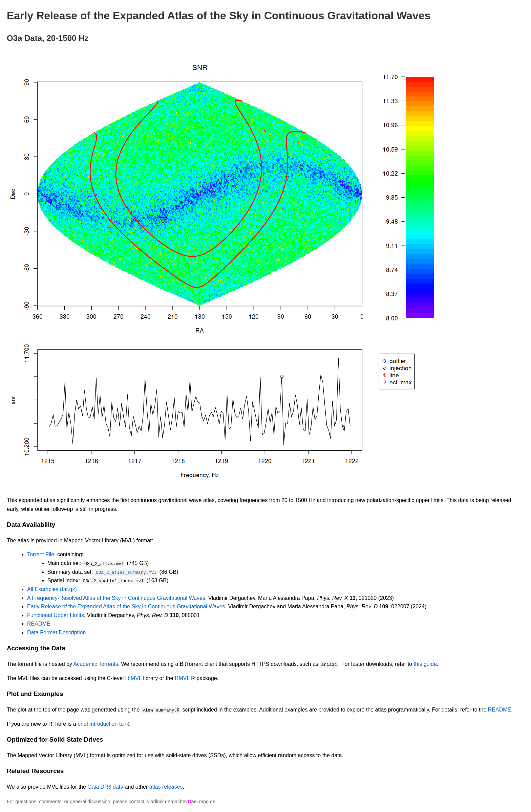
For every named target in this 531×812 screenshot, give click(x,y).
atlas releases (166, 786)
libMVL (133, 678)
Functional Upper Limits (56, 615)
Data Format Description (56, 632)
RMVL (182, 678)
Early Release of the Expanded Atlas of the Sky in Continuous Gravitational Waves (126, 606)
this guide (425, 664)
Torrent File (41, 554)
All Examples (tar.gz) (52, 589)
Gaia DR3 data (105, 786)
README (39, 624)
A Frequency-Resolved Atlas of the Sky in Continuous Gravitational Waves (116, 598)
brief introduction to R (103, 724)
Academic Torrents (96, 664)
